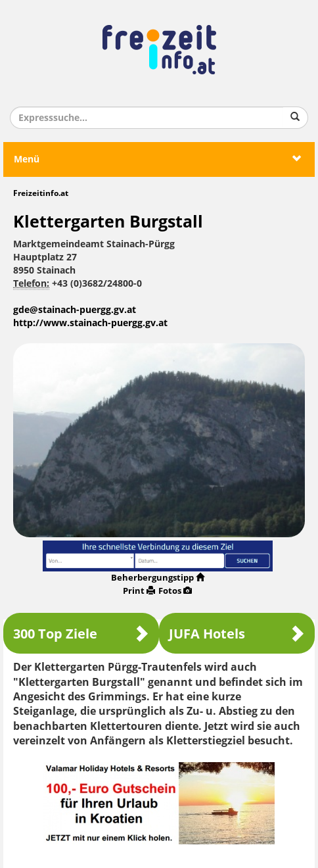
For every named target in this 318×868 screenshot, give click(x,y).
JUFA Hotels (237, 634)
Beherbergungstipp (158, 578)
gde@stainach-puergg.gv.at (75, 310)
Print (139, 591)
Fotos (175, 591)
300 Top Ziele (81, 634)
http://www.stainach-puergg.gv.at (90, 323)
